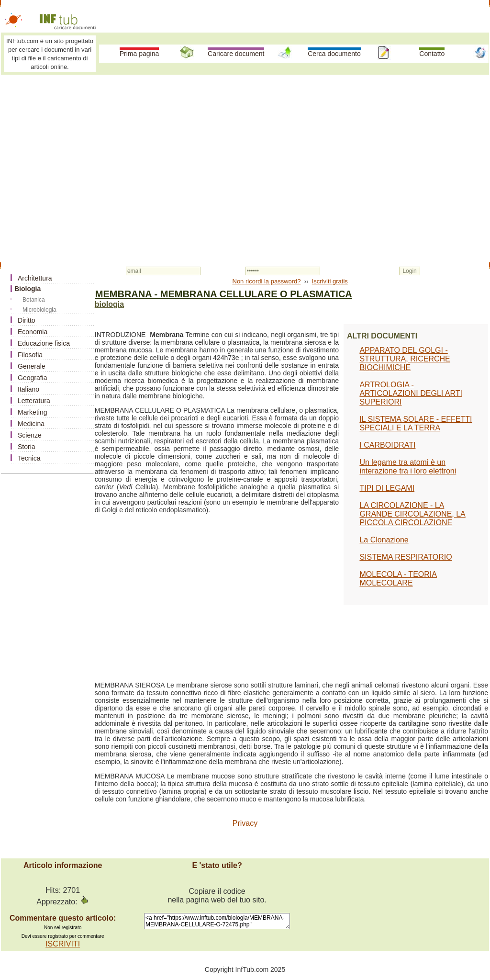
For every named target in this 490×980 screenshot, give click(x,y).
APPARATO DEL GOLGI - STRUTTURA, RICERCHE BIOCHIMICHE (405, 359)
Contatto (432, 54)
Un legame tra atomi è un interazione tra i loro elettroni (408, 467)
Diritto (27, 320)
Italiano (28, 389)
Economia (33, 332)
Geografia (32, 378)
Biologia (28, 289)
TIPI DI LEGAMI (387, 488)
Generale (32, 366)
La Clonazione (384, 540)
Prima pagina (139, 54)
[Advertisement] (245, 149)
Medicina (31, 424)
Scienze (30, 435)
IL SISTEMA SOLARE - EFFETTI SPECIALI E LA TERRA (416, 423)
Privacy (245, 823)
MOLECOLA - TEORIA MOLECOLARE (398, 579)
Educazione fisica (44, 343)
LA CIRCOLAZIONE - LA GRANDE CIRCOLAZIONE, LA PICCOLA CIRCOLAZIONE (412, 514)
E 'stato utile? (217, 865)
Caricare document (236, 54)
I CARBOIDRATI (387, 445)
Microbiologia (39, 310)
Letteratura (34, 401)
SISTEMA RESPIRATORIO (406, 557)
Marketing (32, 412)
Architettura (35, 278)
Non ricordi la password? (267, 281)
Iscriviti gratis (330, 281)
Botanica (34, 300)
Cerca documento (334, 54)
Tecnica (29, 458)
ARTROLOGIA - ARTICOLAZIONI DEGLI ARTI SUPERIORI (411, 393)
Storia (27, 447)
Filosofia (30, 355)
